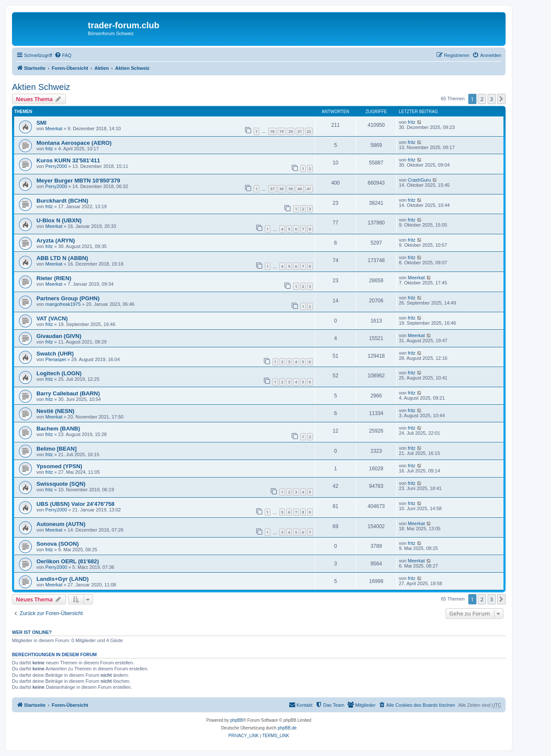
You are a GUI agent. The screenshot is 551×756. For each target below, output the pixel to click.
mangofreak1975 (63, 304)
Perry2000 (56, 166)
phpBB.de (287, 728)
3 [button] (492, 99)
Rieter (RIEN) (54, 278)
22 (309, 131)
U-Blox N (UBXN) (59, 220)
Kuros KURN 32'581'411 (68, 160)
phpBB (237, 720)
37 (272, 189)
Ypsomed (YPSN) (59, 466)
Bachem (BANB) (58, 429)
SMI (41, 123)
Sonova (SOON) (58, 544)
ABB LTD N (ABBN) (62, 258)
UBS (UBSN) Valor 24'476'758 (75, 504)
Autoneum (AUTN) (61, 524)
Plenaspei (56, 359)
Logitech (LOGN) (59, 373)
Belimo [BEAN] (57, 449)
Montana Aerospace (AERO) (74, 143)
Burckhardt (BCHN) (62, 201)
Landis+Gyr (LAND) (63, 579)
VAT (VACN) (52, 318)
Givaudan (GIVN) (59, 336)
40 (299, 189)
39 (290, 189)
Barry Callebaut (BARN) (68, 393)
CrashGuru (419, 180)
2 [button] (482, 99)
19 (281, 131)
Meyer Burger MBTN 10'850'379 (78, 181)
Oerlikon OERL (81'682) (68, 561)
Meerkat (54, 128)
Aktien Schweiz (41, 87)
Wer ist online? (32, 632)
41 (309, 189)
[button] (501, 99)
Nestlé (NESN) (55, 411)
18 (272, 131)
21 (299, 131)
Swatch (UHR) (55, 354)
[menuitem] (63, 55)
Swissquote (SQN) (61, 484)
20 (290, 131)
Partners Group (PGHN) (68, 298)
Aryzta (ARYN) (56, 241)
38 (281, 189)
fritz (412, 122)
